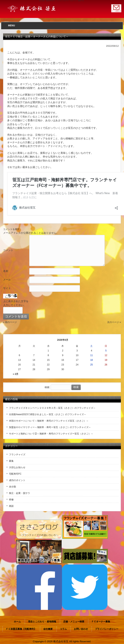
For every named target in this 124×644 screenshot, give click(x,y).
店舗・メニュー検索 (74, 622)
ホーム (17, 622)
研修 (11, 500)
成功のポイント (17, 480)
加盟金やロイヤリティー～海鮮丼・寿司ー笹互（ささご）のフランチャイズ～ (50, 427)
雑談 (11, 506)
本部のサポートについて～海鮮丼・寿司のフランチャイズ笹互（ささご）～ (49, 421)
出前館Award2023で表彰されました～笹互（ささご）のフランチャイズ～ (48, 414)
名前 (6, 271)
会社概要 (48, 629)
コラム (63, 629)
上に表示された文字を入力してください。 (16, 303)
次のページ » (114, 322)
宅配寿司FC (15, 474)
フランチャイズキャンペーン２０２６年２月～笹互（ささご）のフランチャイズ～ (52, 408)
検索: (47, 387)
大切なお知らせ (17, 467)
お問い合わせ (81, 629)
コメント (8, 250)
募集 (11, 461)
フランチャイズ (17, 455)
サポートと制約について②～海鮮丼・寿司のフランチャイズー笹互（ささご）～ (51, 434)
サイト (7, 288)
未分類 (12, 487)
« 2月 (16, 374)
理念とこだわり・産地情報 (42, 622)
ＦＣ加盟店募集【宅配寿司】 (21, 629)
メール (7, 280)
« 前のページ (10, 322)
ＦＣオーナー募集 (101, 622)
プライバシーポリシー (107, 629)
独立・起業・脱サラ (19, 493)
